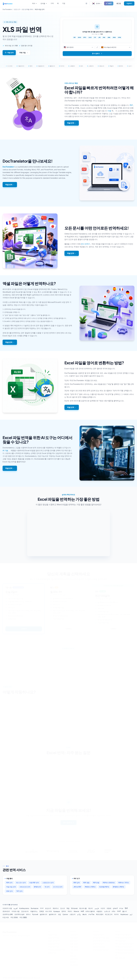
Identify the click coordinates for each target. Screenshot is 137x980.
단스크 (63, 908)
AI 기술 (5, 450)
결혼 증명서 (74, 944)
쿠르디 (70, 911)
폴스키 (125, 911)
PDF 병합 (86, 883)
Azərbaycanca (24, 908)
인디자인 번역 (58, 887)
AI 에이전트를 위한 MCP (101, 950)
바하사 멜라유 (90, 911)
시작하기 (24, 629)
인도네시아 (25, 911)
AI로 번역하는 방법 (99, 947)
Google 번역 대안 (53, 938)
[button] (96, 3)
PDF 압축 (77, 883)
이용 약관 (13, 936)
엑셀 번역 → (72, 123)
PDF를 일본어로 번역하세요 (125, 950)
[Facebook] (128, 978)
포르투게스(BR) (8, 914)
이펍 (109, 111)
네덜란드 (99, 911)
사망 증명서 (74, 950)
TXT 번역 (19, 891)
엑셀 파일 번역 (11, 887)
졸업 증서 (73, 956)
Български (35, 908)
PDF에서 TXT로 (124, 883)
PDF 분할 (96, 883)
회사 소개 (6, 936)
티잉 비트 (6, 917)
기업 (64, 3)
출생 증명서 (74, 941)
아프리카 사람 (7, 908)
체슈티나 (56, 908)
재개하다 (73, 962)
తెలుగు (85, 914)
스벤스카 (73, 914)
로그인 (119, 3)
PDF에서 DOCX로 (109, 883)
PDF (131, 105)
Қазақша (57, 911)
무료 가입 (24, 53)
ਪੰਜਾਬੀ (119, 911)
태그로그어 (109, 914)
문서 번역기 (86, 244)
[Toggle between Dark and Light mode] (86, 3)
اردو (131, 914)
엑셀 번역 (9, 53)
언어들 (44, 3)
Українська (124, 914)
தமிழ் (79, 914)
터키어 (116, 914)
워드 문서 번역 (21, 883)
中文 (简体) (14, 917)
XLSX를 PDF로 (104, 887)
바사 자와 (49, 911)
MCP (109, 3)
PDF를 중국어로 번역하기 (124, 947)
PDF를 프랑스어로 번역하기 (125, 938)
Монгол (76, 911)
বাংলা (42, 908)
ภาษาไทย (91, 914)
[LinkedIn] (124, 978)
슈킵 (59, 914)
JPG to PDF (77, 887)
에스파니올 (83, 908)
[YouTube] (132, 978)
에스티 (91, 908)
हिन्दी (126, 908)
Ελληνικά (74, 908)
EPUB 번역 (37, 887)
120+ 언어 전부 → (121, 958)
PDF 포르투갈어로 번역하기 (125, 944)
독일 (68, 908)
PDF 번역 (9, 883)
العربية (15, 908)
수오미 (103, 908)
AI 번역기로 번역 (98, 944)
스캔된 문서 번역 (48, 883)
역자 (35, 3)
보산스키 (48, 908)
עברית (121, 908)
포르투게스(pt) (19, 914)
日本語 (42, 911)
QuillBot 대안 (52, 953)
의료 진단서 (74, 938)
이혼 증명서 (74, 947)
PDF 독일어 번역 (121, 941)
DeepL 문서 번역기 (54, 941)
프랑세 (109, 908)
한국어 (64, 911)
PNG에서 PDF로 (90, 887)
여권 (72, 953)
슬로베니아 (43, 914)
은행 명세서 (74, 959)
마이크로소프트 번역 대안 (56, 950)
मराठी (82, 911)
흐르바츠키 (6, 911)
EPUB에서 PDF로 (119, 887)
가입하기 (129, 3)
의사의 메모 (74, 965)
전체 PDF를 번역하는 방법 (101, 941)
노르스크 (107, 911)
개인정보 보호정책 (24, 936)
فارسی (97, 908)
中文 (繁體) (23, 917)
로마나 (28, 914)
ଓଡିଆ (113, 911)
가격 (52, 3)
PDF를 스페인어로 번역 (123, 935)
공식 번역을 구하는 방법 (101, 938)
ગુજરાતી (115, 908)
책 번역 (47, 887)
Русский (35, 914)
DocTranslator (8, 167)
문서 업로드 (69, 823)
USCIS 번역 (74, 935)
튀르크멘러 (100, 914)
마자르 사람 (16, 911)
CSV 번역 (9, 891)
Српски (65, 914)
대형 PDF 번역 (34, 883)
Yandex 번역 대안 (54, 944)
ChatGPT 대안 (52, 935)
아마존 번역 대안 (53, 947)
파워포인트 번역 (25, 887)
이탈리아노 (34, 911)
